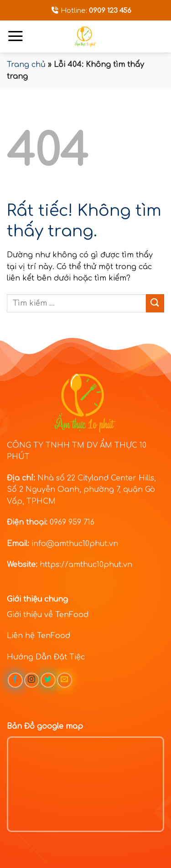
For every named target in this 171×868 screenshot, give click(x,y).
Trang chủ (26, 65)
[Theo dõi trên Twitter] (48, 680)
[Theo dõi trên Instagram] (32, 680)
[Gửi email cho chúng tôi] (65, 680)
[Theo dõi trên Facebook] (15, 680)
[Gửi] (155, 303)
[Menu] (16, 36)
